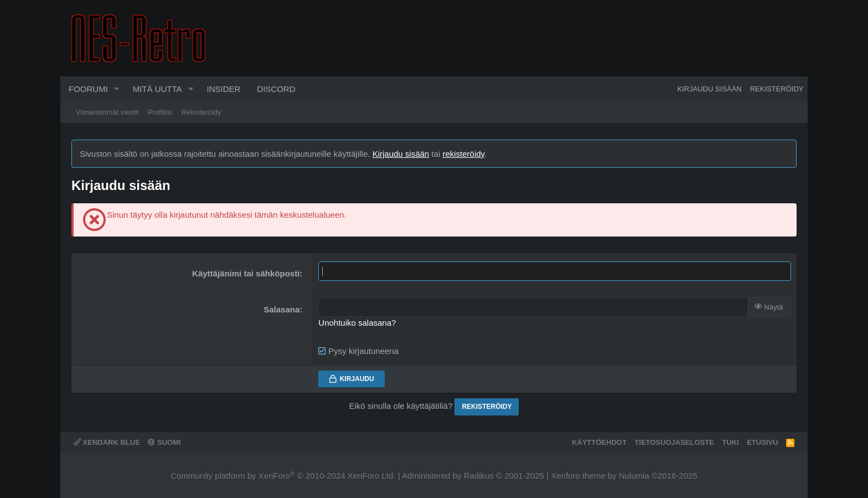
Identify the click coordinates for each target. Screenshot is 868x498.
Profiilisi (160, 112)
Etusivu (762, 442)
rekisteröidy (463, 154)
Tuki (730, 442)
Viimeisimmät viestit (107, 112)
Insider (223, 89)
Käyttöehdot (599, 442)
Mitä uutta (157, 89)
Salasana (281, 309)
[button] (117, 89)
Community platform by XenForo (283, 476)
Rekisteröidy (201, 112)
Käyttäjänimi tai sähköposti (246, 273)
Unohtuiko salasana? (357, 323)
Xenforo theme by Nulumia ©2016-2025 (624, 476)
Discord (276, 89)
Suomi (164, 442)
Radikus (479, 476)
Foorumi (88, 89)
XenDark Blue (107, 442)
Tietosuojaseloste (674, 442)
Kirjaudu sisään (401, 154)
